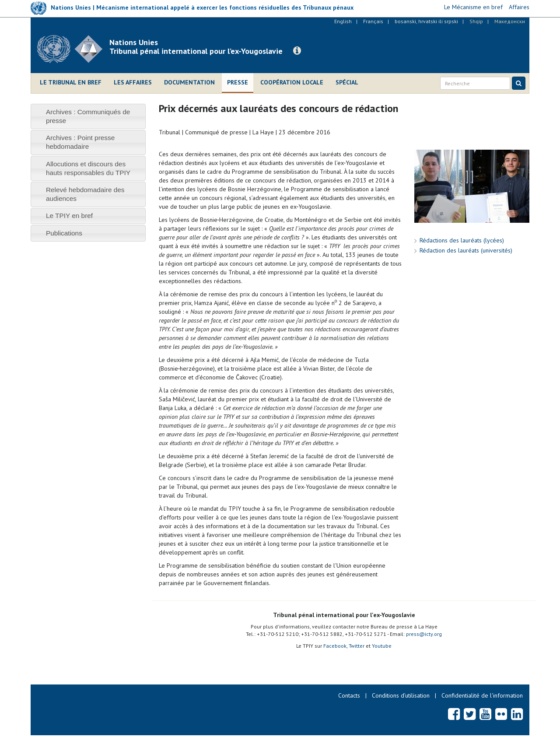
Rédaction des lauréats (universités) (466, 250)
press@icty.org (424, 634)
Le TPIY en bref (69, 216)
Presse (238, 82)
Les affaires (133, 82)
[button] (297, 51)
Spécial (347, 82)
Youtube (382, 646)
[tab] (88, 116)
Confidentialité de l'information (482, 695)
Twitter (357, 646)
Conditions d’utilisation (401, 695)
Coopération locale (292, 82)
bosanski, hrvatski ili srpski (426, 21)
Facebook (335, 646)
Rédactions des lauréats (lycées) (462, 240)
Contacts (349, 695)
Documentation (189, 82)
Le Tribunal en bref (71, 82)
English (343, 21)
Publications (64, 233)
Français (373, 21)
